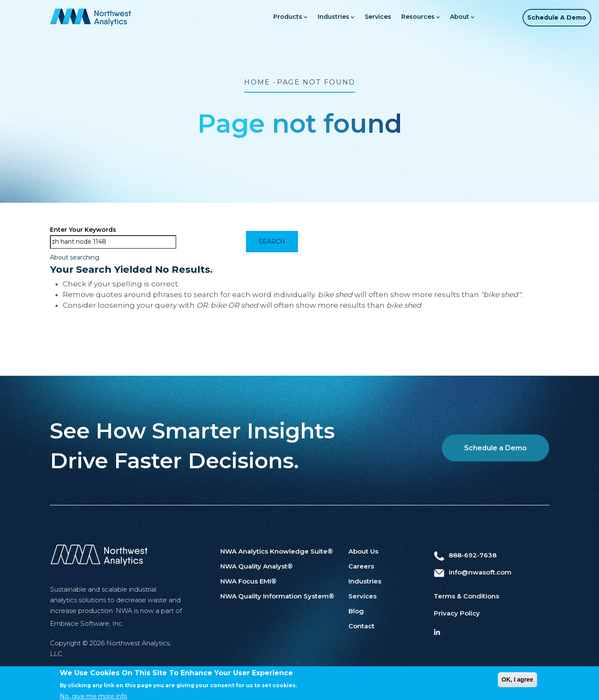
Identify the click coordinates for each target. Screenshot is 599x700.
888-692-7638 (465, 555)
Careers (361, 566)
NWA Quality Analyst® (257, 566)
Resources (411, 17)
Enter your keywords (83, 230)
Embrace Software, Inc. (87, 623)
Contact (361, 626)
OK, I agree (517, 686)
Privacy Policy (457, 613)
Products (281, 17)
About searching (75, 257)
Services (368, 17)
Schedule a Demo (554, 17)
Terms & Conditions (466, 596)
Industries (326, 17)
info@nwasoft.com (473, 572)
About (452, 17)
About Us (363, 551)
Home (257, 82)
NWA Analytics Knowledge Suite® (277, 551)
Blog (356, 611)
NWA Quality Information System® (277, 596)
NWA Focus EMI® (248, 581)
